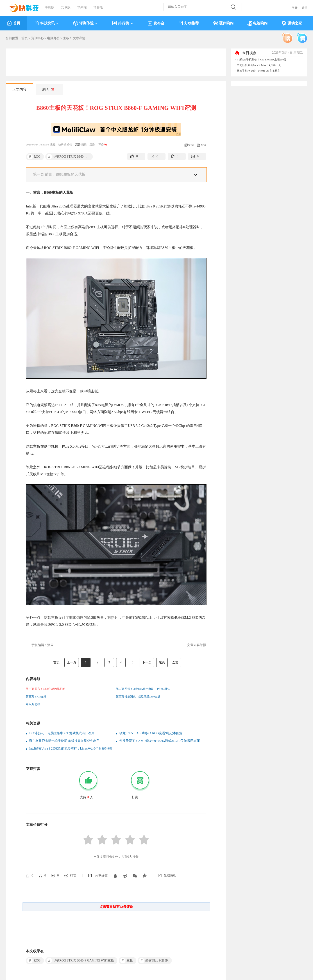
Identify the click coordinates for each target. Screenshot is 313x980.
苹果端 (82, 7)
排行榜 (123, 23)
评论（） (50, 89)
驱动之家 (292, 23)
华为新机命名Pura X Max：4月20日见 (259, 65)
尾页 (162, 662)
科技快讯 (47, 23)
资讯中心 (37, 38)
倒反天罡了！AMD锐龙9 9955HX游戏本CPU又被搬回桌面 (160, 741)
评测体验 (86, 23)
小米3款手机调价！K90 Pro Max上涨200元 (262, 60)
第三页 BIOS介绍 (36, 697)
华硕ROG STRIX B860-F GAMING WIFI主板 (70, 157)
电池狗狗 (257, 23)
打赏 (73, 875)
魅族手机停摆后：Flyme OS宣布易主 (258, 71)
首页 (14, 23)
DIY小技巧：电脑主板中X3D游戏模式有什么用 (62, 733)
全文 (175, 662)
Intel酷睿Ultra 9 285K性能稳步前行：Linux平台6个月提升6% (71, 749)
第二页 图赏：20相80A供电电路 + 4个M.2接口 (143, 689)
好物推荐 (189, 23)
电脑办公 (53, 38)
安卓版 (66, 7)
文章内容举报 (197, 645)
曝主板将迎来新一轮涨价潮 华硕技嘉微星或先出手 (64, 741)
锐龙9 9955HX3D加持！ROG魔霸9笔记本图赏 (151, 733)
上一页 (72, 662)
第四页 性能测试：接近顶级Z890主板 (138, 697)
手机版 (50, 7)
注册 (305, 8)
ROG (34, 157)
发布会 (156, 23)
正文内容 (19, 89)
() (105, 145)
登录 (295, 8)
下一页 (147, 662)
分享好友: (102, 875)
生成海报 (170, 875)
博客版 (98, 7)
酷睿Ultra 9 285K (154, 961)
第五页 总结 (33, 704)
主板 (66, 38)
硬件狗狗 (223, 23)
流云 (78, 145)
